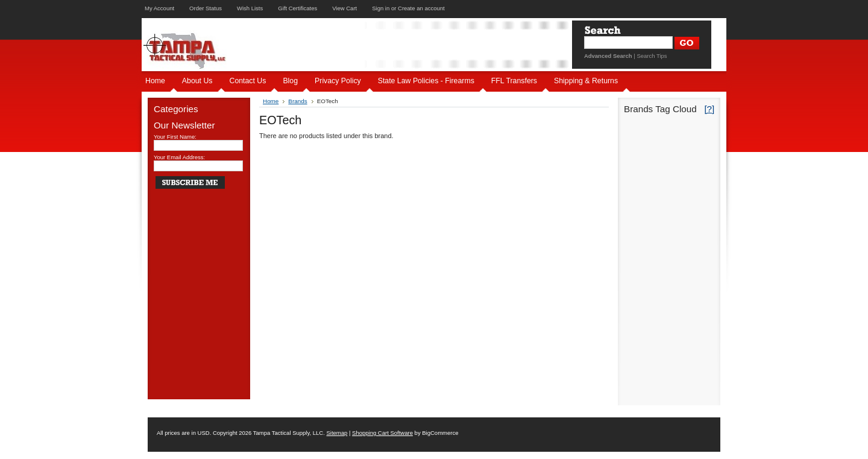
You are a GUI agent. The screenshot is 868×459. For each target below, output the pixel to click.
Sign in (381, 8)
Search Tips (652, 56)
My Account (159, 8)
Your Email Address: (179, 157)
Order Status (206, 8)
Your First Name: (175, 137)
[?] (709, 109)
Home (271, 101)
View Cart (344, 8)
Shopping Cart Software (382, 433)
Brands (297, 101)
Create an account (421, 8)
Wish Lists (250, 8)
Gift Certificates (297, 8)
